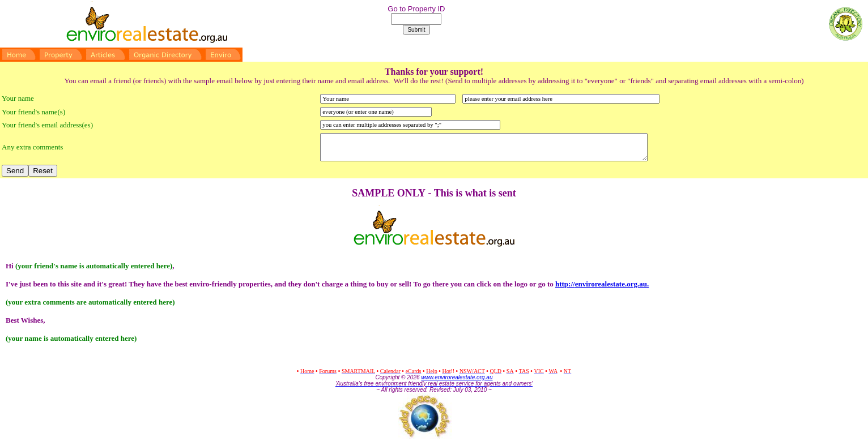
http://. (602, 284)
